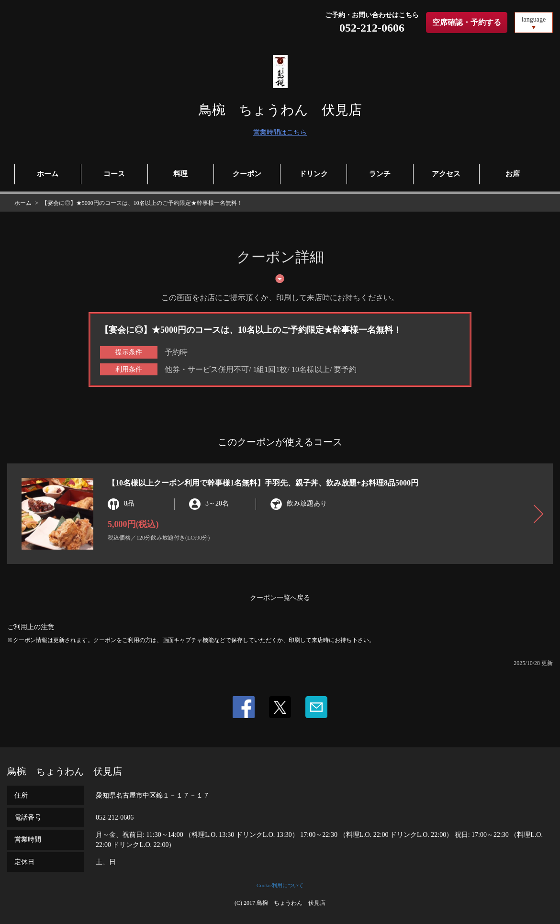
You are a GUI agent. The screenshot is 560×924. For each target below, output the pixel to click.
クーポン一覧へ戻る (280, 598)
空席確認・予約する (467, 22)
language (534, 19)
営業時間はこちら (280, 132)
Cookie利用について (280, 885)
